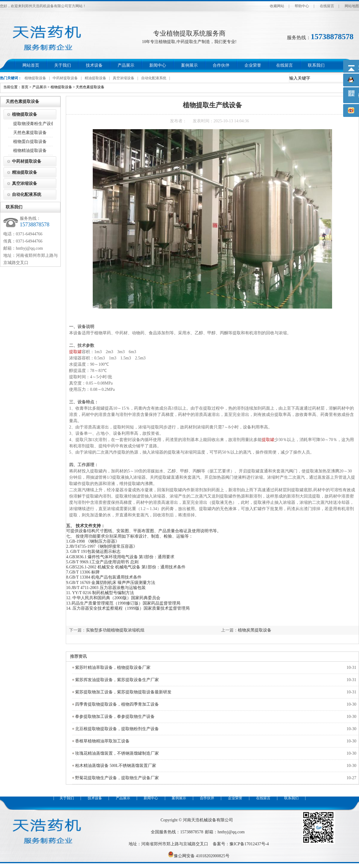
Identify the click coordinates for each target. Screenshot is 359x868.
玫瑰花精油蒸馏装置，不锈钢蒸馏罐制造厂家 (117, 753)
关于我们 (63, 65)
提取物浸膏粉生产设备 (34, 124)
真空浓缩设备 (124, 78)
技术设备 (94, 65)
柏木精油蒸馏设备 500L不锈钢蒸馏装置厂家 (116, 766)
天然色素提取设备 (90, 87)
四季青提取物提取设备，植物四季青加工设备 (117, 704)
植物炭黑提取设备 (255, 630)
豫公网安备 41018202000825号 (199, 856)
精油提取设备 (95, 78)
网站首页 (31, 65)
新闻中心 (158, 65)
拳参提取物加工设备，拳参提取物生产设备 (115, 717)
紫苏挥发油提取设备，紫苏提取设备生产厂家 (117, 680)
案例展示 (189, 65)
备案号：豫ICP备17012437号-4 (241, 844)
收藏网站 (277, 6)
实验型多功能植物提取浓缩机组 (115, 630)
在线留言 (327, 6)
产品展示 (126, 65)
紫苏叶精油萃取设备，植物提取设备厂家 (113, 668)
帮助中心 (302, 6)
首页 (25, 87)
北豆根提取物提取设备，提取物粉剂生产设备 (117, 729)
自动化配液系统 (154, 78)
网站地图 (352, 6)
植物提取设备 (35, 78)
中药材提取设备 (65, 78)
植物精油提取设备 (30, 151)
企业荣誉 (253, 65)
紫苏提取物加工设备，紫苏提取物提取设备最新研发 (123, 692)
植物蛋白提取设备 (30, 142)
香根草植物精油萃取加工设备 (102, 741)
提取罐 (75, 352)
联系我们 (316, 65)
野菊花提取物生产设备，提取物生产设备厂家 (117, 778)
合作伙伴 (221, 65)
